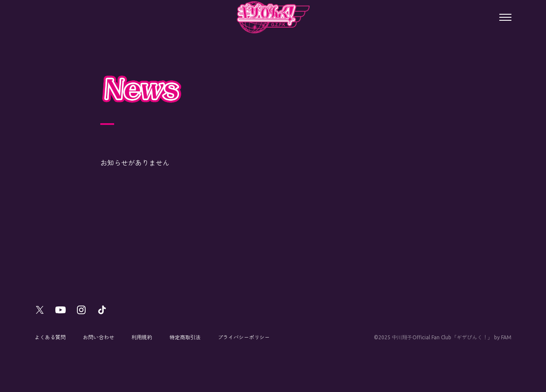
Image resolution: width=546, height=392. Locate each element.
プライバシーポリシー (244, 337)
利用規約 (142, 337)
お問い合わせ (99, 337)
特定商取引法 (185, 337)
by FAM (503, 337)
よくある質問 (50, 337)
